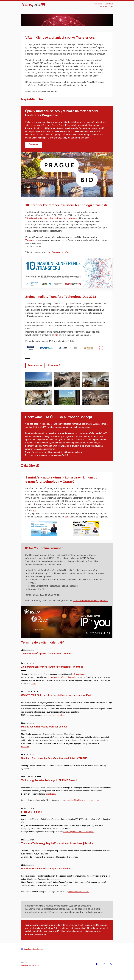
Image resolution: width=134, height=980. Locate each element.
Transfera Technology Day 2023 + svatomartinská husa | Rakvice (58, 843)
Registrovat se (35, 365)
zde (56, 335)
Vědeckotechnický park (36, 218)
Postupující (54, 365)
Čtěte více (33, 145)
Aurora (34, 684)
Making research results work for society (44, 727)
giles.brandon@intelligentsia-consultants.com (81, 800)
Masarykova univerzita (30, 965)
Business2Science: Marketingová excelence (46, 869)
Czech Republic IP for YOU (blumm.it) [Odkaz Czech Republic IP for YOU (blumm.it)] (91, 601)
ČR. (67, 455)
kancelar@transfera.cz (36, 934)
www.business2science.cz (79, 892)
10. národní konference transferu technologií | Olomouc (53, 667)
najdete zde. (51, 794)
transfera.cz (98, 4)
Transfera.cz (31, 240)
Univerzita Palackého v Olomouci (61, 677)
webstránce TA (58, 455)
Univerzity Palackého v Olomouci (63, 218)
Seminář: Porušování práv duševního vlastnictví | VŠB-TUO (55, 758)
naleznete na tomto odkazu (54, 715)
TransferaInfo (32, 925)
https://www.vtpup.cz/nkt (58, 252)
